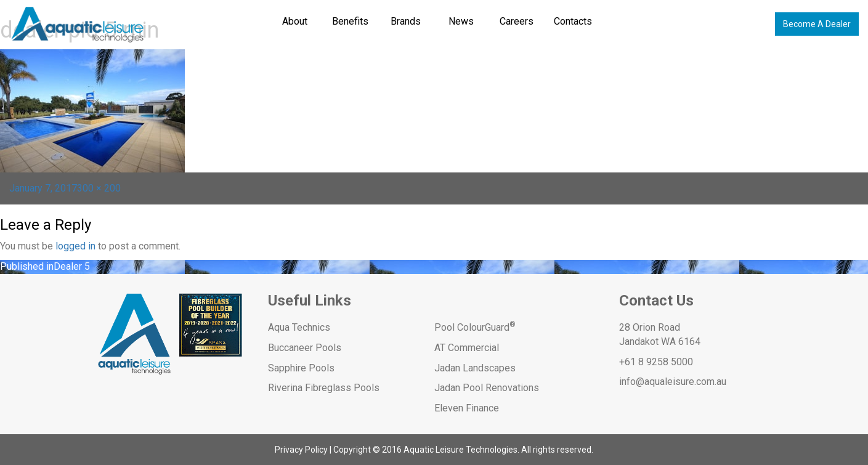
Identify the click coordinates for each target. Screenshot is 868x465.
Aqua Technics (299, 327)
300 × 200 (99, 188)
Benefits (350, 21)
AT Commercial (467, 348)
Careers (517, 21)
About (295, 21)
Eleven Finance (467, 408)
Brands (406, 21)
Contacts (573, 21)
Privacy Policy (301, 450)
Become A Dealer (817, 24)
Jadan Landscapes (475, 368)
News (461, 21)
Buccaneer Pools (305, 348)
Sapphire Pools (301, 368)
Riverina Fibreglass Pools (324, 388)
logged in (75, 246)
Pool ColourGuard (475, 327)
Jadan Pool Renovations (487, 388)
